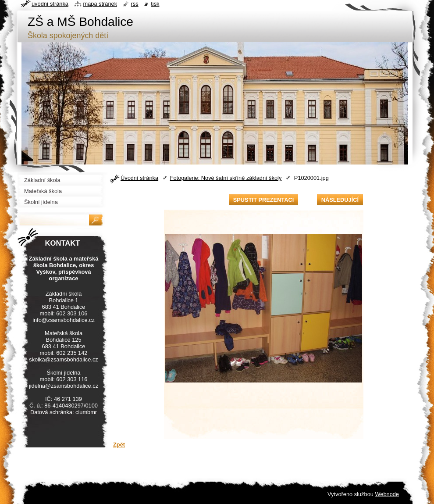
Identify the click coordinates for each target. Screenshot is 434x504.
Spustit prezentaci (263, 200)
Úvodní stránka (139, 178)
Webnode (387, 494)
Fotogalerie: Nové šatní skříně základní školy (226, 178)
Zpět (119, 445)
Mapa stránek (100, 4)
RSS (135, 4)
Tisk (155, 4)
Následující (340, 200)
